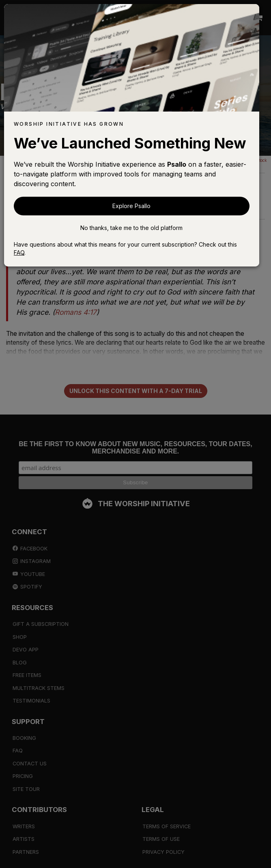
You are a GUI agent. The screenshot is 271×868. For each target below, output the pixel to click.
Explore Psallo (131, 206)
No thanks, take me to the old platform (131, 228)
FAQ (19, 252)
